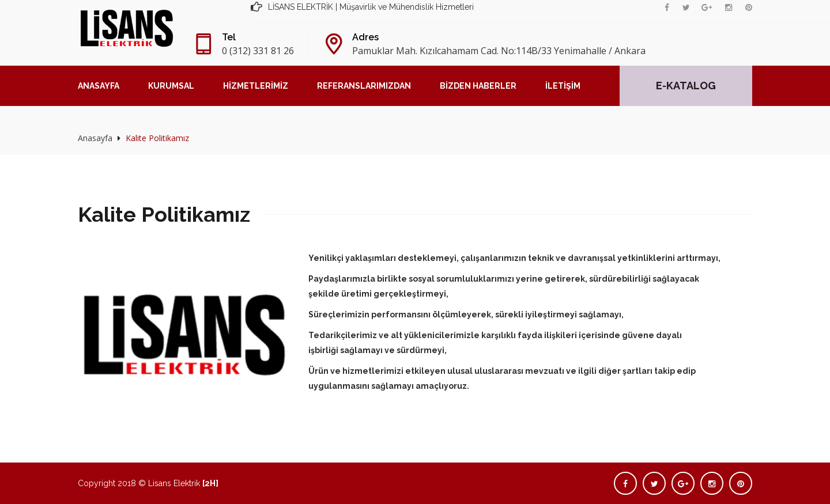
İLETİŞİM (563, 86)
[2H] (210, 483)
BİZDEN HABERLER (478, 86)
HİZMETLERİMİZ (256, 86)
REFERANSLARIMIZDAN (364, 86)
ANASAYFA (99, 86)
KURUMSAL (171, 86)
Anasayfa (95, 138)
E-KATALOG (686, 86)
